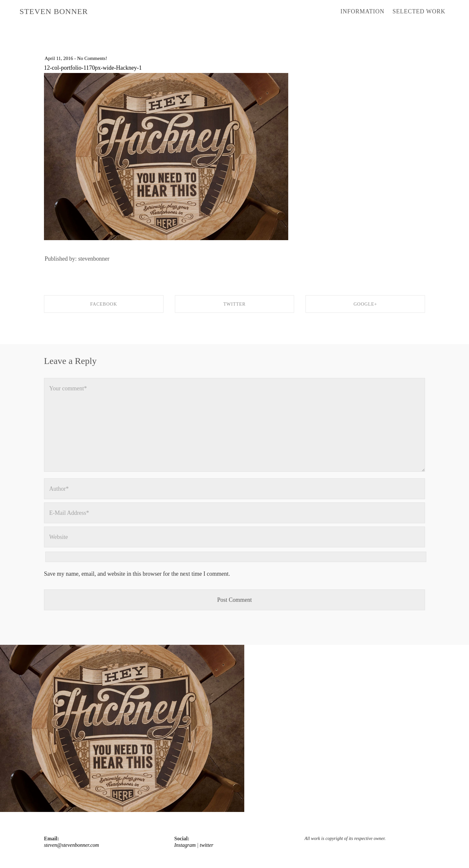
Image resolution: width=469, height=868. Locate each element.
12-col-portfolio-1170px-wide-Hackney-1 (93, 68)
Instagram (185, 845)
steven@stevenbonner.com (71, 845)
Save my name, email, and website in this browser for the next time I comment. (137, 574)
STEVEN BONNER (54, 11)
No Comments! (92, 58)
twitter (206, 845)
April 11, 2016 (59, 58)
